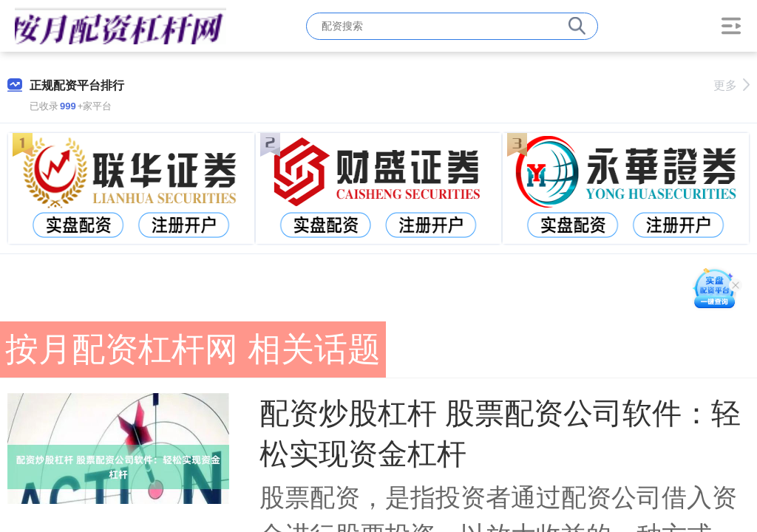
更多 (731, 85)
